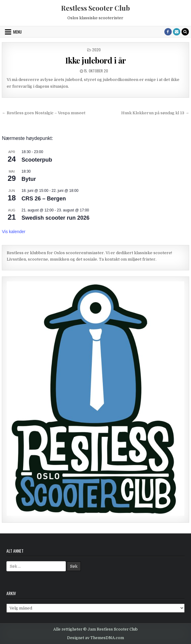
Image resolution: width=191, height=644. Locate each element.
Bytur (29, 179)
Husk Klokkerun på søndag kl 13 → (155, 113)
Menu (17, 32)
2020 (96, 50)
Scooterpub (37, 160)
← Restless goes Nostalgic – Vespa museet (44, 113)
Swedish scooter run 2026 (55, 218)
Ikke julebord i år (95, 60)
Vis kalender (14, 232)
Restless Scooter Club (95, 8)
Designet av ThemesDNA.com (95, 638)
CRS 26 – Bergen (44, 199)
